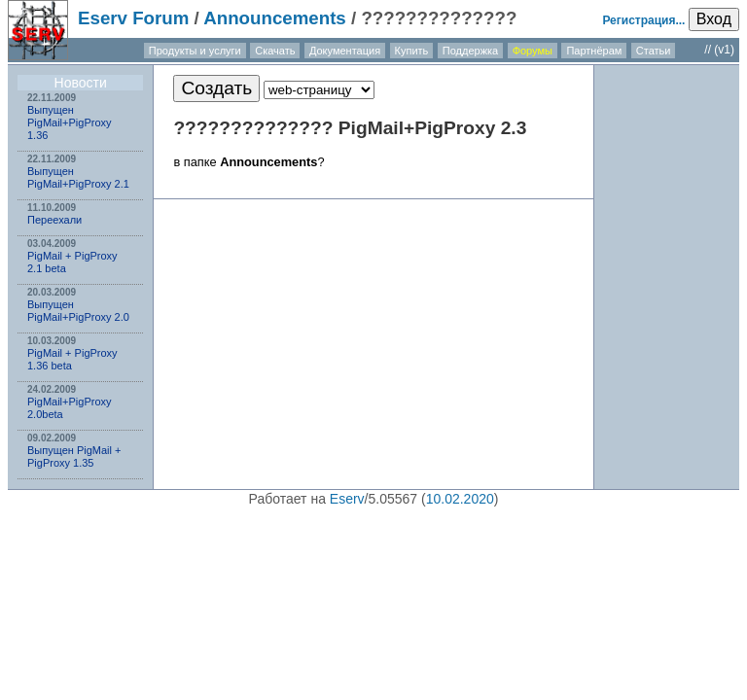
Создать (216, 88)
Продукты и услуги (195, 51)
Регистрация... (643, 20)
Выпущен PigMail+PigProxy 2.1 (78, 177)
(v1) (724, 50)
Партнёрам (594, 51)
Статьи (654, 51)
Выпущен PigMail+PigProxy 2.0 (78, 311)
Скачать (275, 51)
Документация (345, 51)
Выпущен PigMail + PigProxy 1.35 (74, 456)
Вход (714, 19)
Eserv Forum (133, 18)
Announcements (275, 18)
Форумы (533, 51)
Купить (412, 51)
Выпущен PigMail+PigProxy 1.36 (70, 122)
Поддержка (470, 51)
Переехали (54, 220)
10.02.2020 (460, 499)
